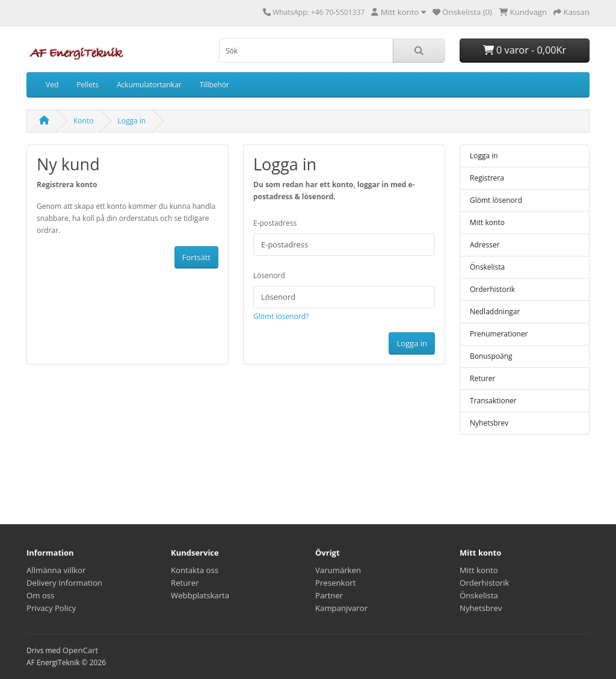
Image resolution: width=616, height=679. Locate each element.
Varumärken (338, 570)
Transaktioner (493, 401)
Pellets (88, 85)
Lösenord (269, 275)
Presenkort (335, 583)
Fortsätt (196, 257)
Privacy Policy (51, 608)
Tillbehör (214, 85)
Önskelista (487, 267)
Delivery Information (64, 583)
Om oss (40, 595)
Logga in (131, 121)
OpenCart (81, 650)
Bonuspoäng (491, 356)
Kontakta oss (195, 570)
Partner (329, 595)
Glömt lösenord (496, 200)
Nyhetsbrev (489, 423)
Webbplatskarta (200, 595)
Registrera (487, 178)
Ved (52, 85)
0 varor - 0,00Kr (525, 50)
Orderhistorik (492, 289)
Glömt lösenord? (281, 316)
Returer (482, 378)
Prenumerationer (499, 334)
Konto (83, 121)
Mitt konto (487, 222)
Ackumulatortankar (149, 85)
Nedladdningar (495, 312)
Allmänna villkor (56, 570)
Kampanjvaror (341, 608)
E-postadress (275, 223)
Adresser (485, 245)
